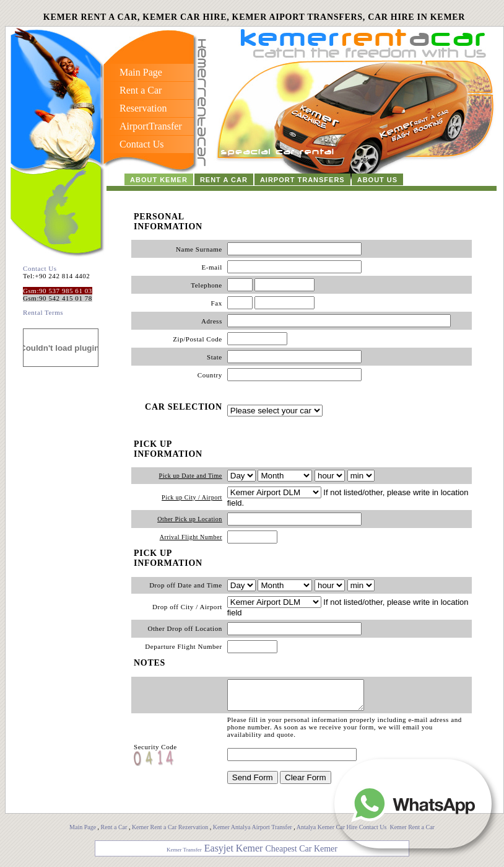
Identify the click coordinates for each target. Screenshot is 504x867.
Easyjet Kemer (234, 854)
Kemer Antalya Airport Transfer (254, 833)
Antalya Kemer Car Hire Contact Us (342, 833)
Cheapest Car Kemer (301, 854)
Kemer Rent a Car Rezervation (170, 833)
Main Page (83, 833)
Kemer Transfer (184, 855)
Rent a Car (114, 833)
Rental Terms (43, 312)
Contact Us (40, 268)
